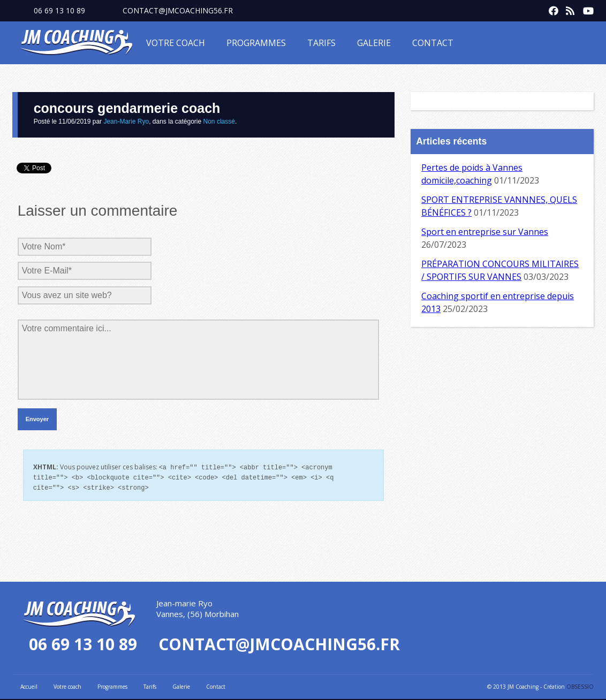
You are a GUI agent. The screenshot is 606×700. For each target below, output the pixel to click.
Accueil (29, 685)
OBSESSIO (580, 685)
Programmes (256, 43)
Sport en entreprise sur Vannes (485, 232)
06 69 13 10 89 (59, 10)
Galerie (374, 43)
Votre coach (176, 43)
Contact (433, 43)
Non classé (219, 121)
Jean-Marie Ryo (126, 121)
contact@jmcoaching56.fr (178, 10)
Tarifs (321, 43)
